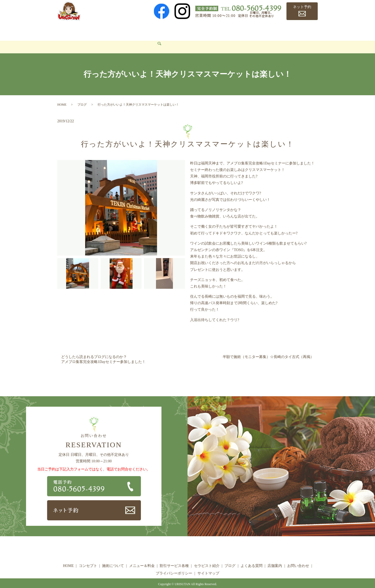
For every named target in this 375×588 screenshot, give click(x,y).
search (94, 40)
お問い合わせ (72, 39)
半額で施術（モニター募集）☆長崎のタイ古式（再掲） (268, 349)
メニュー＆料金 (149, 30)
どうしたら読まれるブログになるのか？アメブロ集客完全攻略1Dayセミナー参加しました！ (103, 352)
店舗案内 (297, 30)
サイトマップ (208, 566)
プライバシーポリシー (174, 566)
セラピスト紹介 (221, 30)
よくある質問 (271, 30)
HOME (67, 30)
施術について (117, 30)
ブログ (247, 30)
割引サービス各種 (185, 30)
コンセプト (89, 30)
